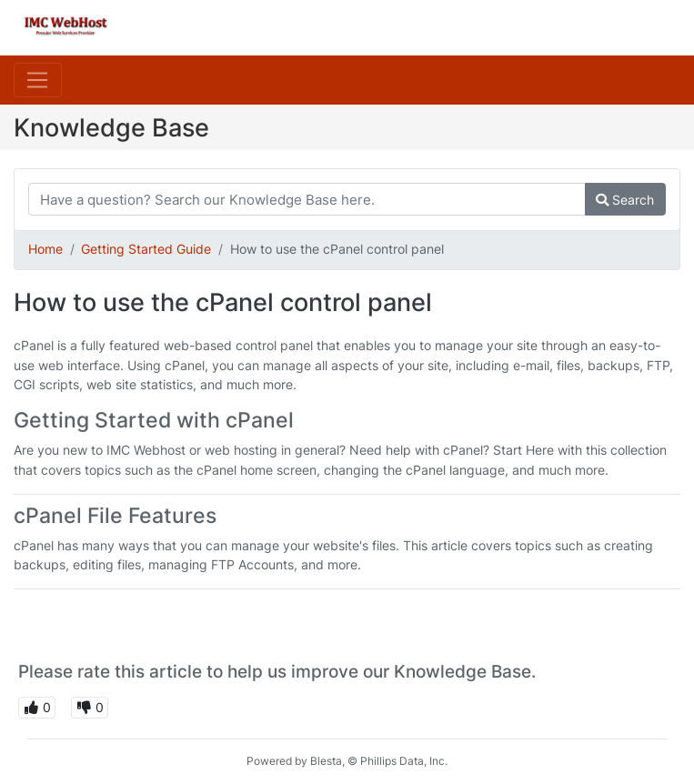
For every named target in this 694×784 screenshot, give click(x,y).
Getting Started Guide (146, 249)
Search (625, 200)
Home (45, 249)
